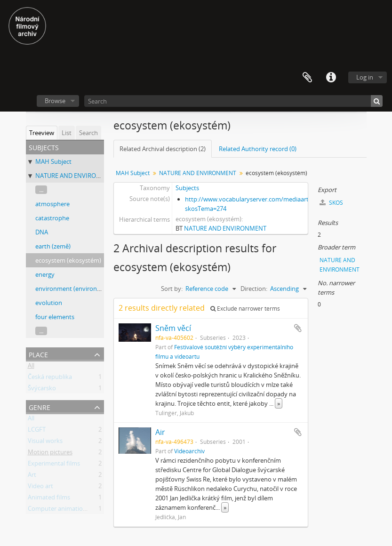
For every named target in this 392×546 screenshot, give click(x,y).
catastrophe (52, 218)
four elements (55, 317)
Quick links (331, 78)
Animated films (49, 499)
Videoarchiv (189, 451)
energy (45, 274)
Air (160, 432)
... (41, 190)
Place (38, 354)
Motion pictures (50, 454)
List (67, 133)
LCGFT (37, 431)
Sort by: (172, 289)
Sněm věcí (173, 328)
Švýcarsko (42, 390)
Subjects (187, 188)
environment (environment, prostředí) (89, 289)
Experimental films (54, 465)
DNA (42, 232)
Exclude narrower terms (245, 309)
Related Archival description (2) (163, 149)
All (31, 367)
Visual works (45, 442)
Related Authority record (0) (258, 149)
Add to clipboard (298, 328)
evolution (49, 303)
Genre (40, 406)
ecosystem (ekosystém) (68, 260)
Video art (40, 488)
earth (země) (53, 246)
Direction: (254, 289)
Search (88, 133)
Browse (55, 101)
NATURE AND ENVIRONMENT (76, 176)
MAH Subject (53, 161)
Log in (365, 77)
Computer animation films (65, 510)
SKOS (331, 203)
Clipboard (307, 78)
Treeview (42, 133)
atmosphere (52, 204)
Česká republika (50, 378)
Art (32, 476)
